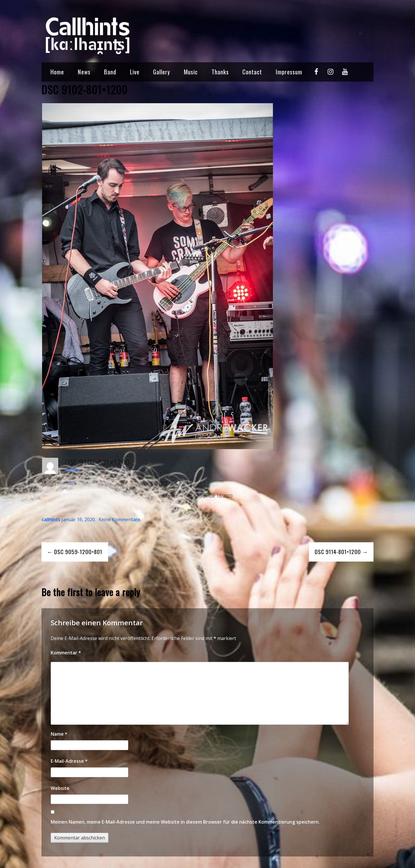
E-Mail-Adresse (69, 761)
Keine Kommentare (119, 519)
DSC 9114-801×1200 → (341, 552)
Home (57, 72)
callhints (72, 470)
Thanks (220, 72)
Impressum (289, 72)
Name (59, 734)
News (84, 72)
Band (110, 72)
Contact (252, 72)
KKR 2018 (67, 483)
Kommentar (66, 653)
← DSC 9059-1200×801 (75, 552)
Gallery (162, 72)
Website (60, 788)
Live (135, 72)
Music (191, 72)
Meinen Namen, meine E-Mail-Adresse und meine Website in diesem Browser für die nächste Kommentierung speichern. (185, 822)
